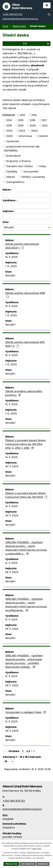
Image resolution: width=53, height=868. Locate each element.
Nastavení (43, 864)
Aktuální (10, 275)
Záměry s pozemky (33, 177)
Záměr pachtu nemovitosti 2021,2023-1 (22, 246)
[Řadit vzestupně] (12, 189)
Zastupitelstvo (15, 182)
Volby (43, 166)
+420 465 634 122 (14, 801)
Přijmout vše (11, 864)
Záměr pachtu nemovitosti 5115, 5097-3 (25, 344)
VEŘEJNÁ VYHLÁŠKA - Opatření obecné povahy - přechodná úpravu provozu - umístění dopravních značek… (24, 661)
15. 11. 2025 (11, 257)
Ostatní (43, 136)
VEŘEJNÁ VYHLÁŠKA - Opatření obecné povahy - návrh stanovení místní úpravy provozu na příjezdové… (26, 605)
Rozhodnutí (13, 156)
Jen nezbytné (28, 864)
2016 (33, 120)
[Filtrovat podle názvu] (26, 195)
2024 (35, 131)
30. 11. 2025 (12, 466)
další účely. (37, 849)
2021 (45, 125)
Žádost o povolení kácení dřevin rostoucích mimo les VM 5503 (26, 495)
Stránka (14, 751)
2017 (44, 120)
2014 (9, 120)
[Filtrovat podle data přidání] (26, 206)
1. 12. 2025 (11, 266)
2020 (33, 125)
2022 (9, 131)
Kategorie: (9, 115)
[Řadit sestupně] (12, 190)
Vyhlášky (12, 172)
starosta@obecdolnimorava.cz (22, 809)
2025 (10, 136)
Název (7, 190)
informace (26, 136)
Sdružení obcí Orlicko (20, 166)
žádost (11, 177)
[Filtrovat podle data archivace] (26, 216)
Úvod (5, 26)
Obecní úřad (19, 26)
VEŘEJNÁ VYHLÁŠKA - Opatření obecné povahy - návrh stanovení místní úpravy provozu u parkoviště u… (26, 548)
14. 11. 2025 (11, 457)
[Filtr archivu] (26, 227)
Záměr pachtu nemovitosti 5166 (25, 295)
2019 (21, 125)
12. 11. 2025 (11, 563)
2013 (34, 115)
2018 (9, 125)
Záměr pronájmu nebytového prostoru (24, 393)
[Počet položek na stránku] (8, 761)
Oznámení (13, 141)
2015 (21, 120)
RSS (36, 44)
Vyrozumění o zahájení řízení (26, 712)
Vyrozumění (31, 172)
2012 (22, 115)
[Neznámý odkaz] (31, 751)
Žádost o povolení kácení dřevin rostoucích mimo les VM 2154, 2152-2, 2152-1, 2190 (25, 444)
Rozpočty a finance (19, 161)
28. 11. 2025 (12, 572)
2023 (22, 131)
